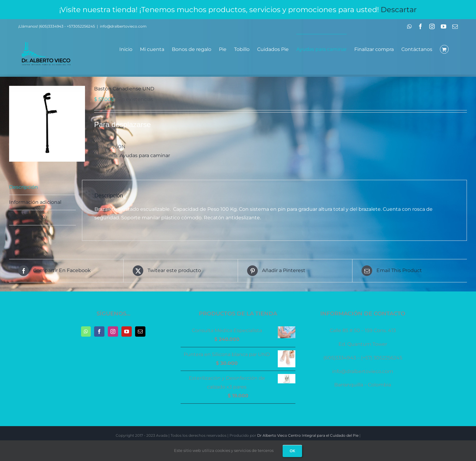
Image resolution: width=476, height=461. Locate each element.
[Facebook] (99, 331)
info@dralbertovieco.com (123, 26)
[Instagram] (113, 331)
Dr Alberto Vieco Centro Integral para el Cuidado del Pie (308, 435)
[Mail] (140, 331)
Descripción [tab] (24, 187)
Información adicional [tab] (35, 202)
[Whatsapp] (86, 331)
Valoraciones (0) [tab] (28, 217)
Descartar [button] (399, 10)
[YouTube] (127, 331)
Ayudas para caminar (145, 155)
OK (292, 451)
